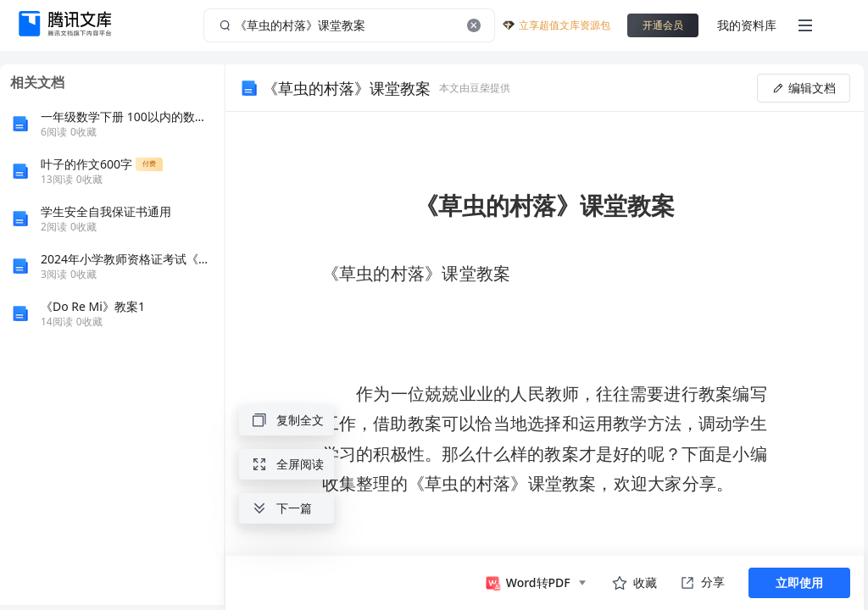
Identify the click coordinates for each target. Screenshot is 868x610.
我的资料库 (747, 25)
